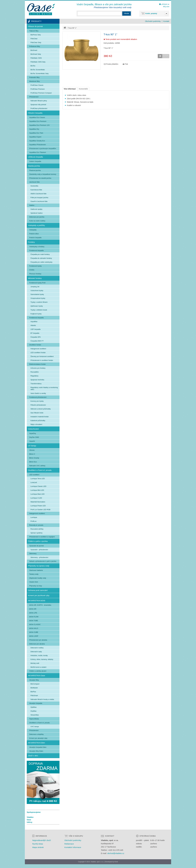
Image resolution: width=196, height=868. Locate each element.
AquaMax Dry (34, 129)
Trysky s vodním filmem (39, 302)
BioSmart (34, 50)
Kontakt (166, 21)
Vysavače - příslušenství (39, 550)
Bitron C (32, 454)
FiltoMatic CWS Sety (38, 62)
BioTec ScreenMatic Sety (40, 74)
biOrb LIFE (33, 613)
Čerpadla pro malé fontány (40, 254)
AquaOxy (33, 433)
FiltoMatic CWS (36, 58)
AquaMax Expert (35, 137)
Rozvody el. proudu (36, 525)
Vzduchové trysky (37, 290)
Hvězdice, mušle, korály (39, 655)
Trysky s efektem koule (39, 310)
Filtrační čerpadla (35, 113)
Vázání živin (34, 582)
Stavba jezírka (34, 166)
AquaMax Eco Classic (37, 117)
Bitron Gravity (34, 458)
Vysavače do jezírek (36, 546)
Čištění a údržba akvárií (38, 671)
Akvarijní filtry (34, 680)
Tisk (125, 64)
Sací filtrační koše (37, 413)
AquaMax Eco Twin (36, 133)
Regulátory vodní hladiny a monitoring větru (44, 388)
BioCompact (35, 684)
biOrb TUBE (34, 621)
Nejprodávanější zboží (41, 840)
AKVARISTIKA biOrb (37, 601)
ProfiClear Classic (37, 85)
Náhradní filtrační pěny (39, 101)
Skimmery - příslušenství (39, 557)
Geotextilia (34, 186)
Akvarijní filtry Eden (36, 751)
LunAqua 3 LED (36, 498)
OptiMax (33, 707)
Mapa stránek (38, 847)
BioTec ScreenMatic (38, 70)
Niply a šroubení (36, 424)
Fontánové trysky (35, 266)
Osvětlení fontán (35, 345)
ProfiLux (33, 521)
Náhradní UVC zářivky (37, 466)
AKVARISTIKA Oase (36, 675)
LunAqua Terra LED (38, 479)
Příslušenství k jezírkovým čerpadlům (43, 148)
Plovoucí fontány (35, 274)
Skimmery (33, 553)
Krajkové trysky (36, 314)
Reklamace (69, 844)
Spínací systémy (36, 533)
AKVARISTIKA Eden (36, 743)
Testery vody (34, 574)
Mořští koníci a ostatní (38, 667)
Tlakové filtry (34, 31)
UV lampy (32, 446)
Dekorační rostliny (37, 648)
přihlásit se (165, 4)
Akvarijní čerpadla (36, 703)
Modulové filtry (34, 81)
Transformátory (36, 384)
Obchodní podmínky (153, 21)
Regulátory (34, 376)
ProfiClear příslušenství (39, 108)
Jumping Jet (35, 287)
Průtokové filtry (35, 46)
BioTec (33, 66)
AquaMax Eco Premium (38, 121)
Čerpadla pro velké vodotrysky (41, 262)
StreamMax (35, 715)
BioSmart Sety (36, 54)
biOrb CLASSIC (35, 624)
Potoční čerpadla (35, 238)
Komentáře (83, 89)
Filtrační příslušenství (38, 405)
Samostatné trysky (37, 294)
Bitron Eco (33, 462)
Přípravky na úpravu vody (39, 566)
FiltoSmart (34, 696)
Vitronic (32, 450)
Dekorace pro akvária (37, 644)
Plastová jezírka (35, 170)
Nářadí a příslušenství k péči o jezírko (43, 561)
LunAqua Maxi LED (37, 494)
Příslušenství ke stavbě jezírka (40, 178)
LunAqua (34, 517)
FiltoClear (34, 39)
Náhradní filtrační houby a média (42, 699)
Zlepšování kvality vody (38, 578)
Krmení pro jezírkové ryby (39, 595)
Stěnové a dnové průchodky (41, 409)
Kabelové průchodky (38, 420)
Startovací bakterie (36, 570)
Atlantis (33, 325)
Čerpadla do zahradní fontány (41, 258)
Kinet (116, 862)
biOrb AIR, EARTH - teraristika (40, 605)
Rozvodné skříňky (37, 529)
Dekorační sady (36, 652)
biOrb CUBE (34, 632)
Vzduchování (33, 429)
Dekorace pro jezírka (37, 217)
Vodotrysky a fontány (37, 247)
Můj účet (166, 7)
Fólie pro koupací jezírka (39, 198)
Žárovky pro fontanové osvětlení (42, 356)
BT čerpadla (35, 333)
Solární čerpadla (35, 161)
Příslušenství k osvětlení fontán (42, 360)
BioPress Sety (36, 35)
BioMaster (34, 688)
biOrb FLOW (34, 617)
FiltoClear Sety (36, 42)
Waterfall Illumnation (38, 502)
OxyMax (33, 711)
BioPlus (33, 692)
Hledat (126, 13)
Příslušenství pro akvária (38, 640)
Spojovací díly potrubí (38, 105)
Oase (29, 820)
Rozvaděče (35, 372)
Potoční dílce (34, 234)
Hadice (32, 205)
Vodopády (33, 230)
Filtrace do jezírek (35, 26)
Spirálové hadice (36, 213)
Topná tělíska (34, 719)
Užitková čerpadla (35, 157)
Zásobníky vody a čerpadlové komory (43, 174)
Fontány (31, 242)
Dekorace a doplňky (36, 734)
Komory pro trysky (37, 401)
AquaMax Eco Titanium (38, 152)
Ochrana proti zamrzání (38, 590)
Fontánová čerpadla (36, 250)
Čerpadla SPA (36, 337)
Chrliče (32, 270)
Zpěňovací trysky (37, 306)
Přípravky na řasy (36, 586)
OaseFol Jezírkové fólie (39, 201)
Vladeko (30, 817)
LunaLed (34, 482)
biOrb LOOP (34, 636)
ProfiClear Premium (38, 89)
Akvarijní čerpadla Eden (38, 747)
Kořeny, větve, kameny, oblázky (42, 659)
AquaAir (32, 441)
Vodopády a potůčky (36, 225)
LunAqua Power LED (38, 506)
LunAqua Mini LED (37, 490)
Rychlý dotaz (38, 844)
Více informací (70, 89)
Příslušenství (34, 97)
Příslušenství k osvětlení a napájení (42, 537)
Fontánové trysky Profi (37, 283)
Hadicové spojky (36, 209)
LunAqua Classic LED (38, 486)
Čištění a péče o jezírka (38, 541)
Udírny (29, 822)
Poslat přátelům (111, 64)
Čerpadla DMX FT (37, 341)
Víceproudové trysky (38, 298)
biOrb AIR (33, 609)
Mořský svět (35, 663)
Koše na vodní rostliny (37, 221)
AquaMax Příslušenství (38, 145)
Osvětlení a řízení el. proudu (40, 470)
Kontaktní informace (73, 847)
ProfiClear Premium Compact (41, 93)
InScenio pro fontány (38, 368)
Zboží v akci (33, 756)
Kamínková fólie (36, 190)
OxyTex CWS (34, 437)
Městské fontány (35, 278)
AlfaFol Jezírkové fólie (38, 194)
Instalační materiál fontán (40, 417)
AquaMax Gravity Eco (37, 141)
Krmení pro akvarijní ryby (38, 738)
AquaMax (34, 322)
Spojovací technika (37, 380)
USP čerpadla (35, 329)
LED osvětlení (34, 475)
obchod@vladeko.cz (116, 853)
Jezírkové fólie (34, 182)
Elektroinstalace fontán (37, 364)
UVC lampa (35, 727)
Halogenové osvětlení (38, 349)
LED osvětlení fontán (38, 353)
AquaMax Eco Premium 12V (39, 125)
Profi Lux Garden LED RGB (40, 510)
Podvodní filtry (34, 77)
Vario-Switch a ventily (38, 393)
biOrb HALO (34, 628)
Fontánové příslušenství (38, 397)
